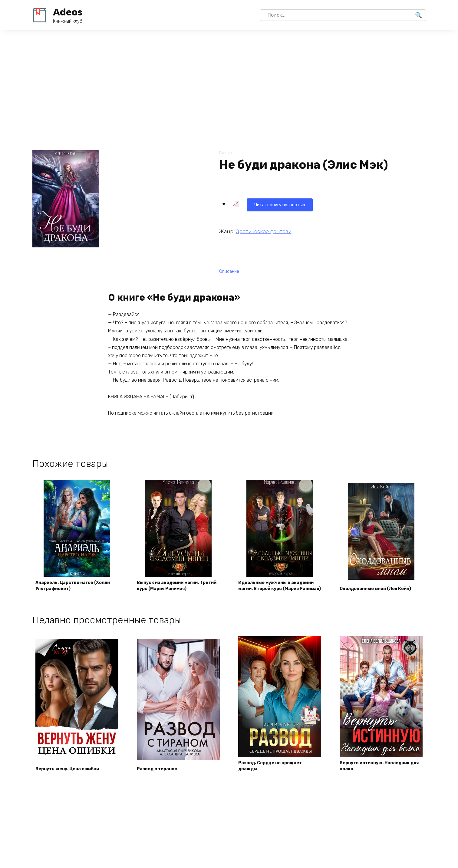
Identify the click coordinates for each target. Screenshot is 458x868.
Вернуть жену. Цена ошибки (72, 782)
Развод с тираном (161, 782)
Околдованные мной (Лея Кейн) (374, 597)
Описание (229, 273)
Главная (226, 153)
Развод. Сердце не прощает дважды (275, 779)
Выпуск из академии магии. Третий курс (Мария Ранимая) (176, 597)
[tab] (229, 273)
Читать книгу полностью (256, 203)
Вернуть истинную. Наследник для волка (380, 779)
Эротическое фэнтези (264, 230)
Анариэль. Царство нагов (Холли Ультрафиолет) (69, 597)
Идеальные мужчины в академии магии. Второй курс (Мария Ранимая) (278, 594)
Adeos (68, 12)
